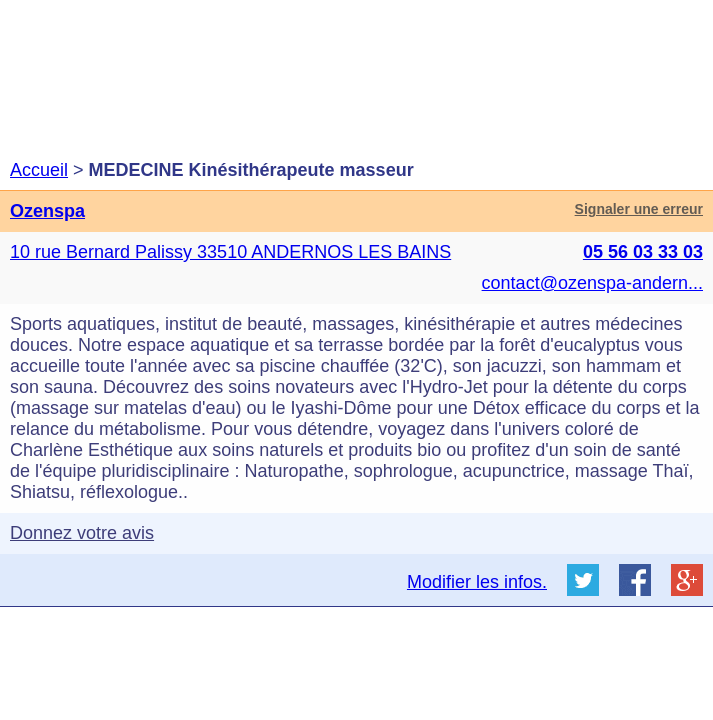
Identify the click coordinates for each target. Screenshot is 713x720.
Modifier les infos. (477, 582)
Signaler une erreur (639, 209)
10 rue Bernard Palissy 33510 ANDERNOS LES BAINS (230, 252)
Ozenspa (47, 211)
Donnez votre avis (82, 533)
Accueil (39, 170)
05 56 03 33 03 (643, 252)
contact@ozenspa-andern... (592, 283)
